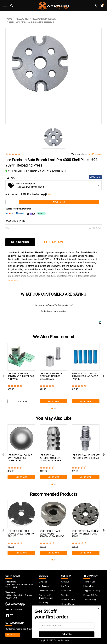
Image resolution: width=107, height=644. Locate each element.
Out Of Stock (22, 401)
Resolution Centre (47, 591)
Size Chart (66, 595)
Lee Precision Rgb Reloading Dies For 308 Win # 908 (21, 376)
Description (20, 242)
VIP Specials (95, 177)
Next (104, 376)
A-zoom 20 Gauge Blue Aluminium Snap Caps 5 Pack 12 (85, 376)
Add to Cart (59, 202)
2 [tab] (55, 408)
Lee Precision (95, 154)
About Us (65, 582)
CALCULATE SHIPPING (53, 221)
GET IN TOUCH (13, 635)
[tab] (20, 242)
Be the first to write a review (53, 311)
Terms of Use (89, 582)
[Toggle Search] (11, 6)
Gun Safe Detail (68, 600)
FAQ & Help (44, 602)
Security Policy (90, 600)
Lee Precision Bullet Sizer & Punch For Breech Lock (52, 376)
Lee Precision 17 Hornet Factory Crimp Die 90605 (86, 457)
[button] (36, 154)
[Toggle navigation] (5, 6)
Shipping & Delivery (92, 591)
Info (49, 194)
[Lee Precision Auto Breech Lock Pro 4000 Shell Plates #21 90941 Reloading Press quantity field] (11, 202)
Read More (14, 281)
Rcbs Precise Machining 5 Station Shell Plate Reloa (85, 534)
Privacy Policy (89, 586)
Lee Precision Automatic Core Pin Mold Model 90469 (51, 458)
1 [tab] (52, 408)
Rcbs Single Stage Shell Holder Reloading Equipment (52, 534)
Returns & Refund (91, 595)
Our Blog (65, 586)
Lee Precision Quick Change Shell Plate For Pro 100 (21, 534)
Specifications (53, 242)
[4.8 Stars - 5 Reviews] (21, 386)
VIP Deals (43, 582)
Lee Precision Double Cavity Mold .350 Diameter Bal (20, 458)
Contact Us (66, 591)
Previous (3, 376)
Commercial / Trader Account (46, 597)
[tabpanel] (21, 373)
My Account (44, 586)
